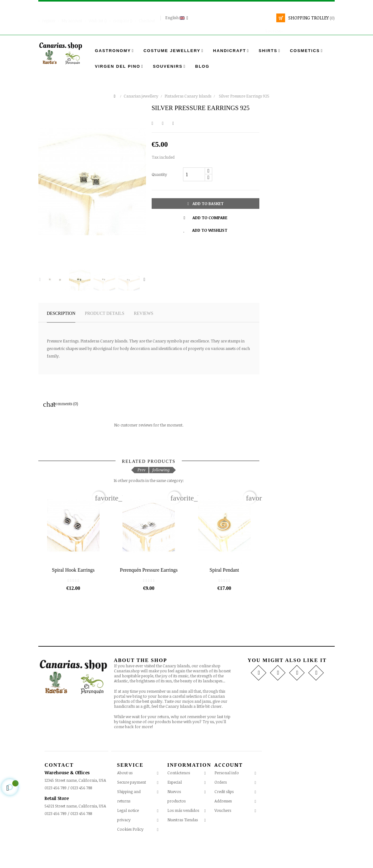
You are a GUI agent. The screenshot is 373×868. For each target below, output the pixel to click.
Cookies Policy (130, 854)
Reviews (143, 313)
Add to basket (205, 204)
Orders (221, 807)
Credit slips (224, 816)
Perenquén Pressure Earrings (149, 595)
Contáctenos (179, 797)
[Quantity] (194, 174)
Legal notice (128, 835)
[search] (291, 28)
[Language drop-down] (177, 18)
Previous (40, 280)
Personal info (227, 797)
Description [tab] (61, 313)
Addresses (223, 826)
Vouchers (223, 835)
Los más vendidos (183, 835)
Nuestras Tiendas (183, 844)
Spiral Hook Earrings (73, 595)
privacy (124, 844)
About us (125, 797)
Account (229, 790)
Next (144, 280)
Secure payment (132, 807)
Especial (175, 807)
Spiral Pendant (224, 595)
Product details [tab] (105, 313)
